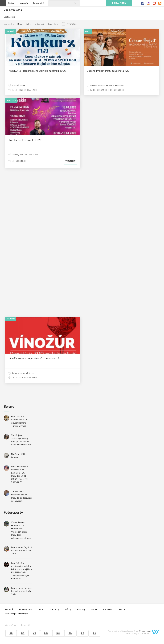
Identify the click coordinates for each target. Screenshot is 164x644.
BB (11, 633)
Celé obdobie (9, 24)
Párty (68, 610)
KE (34, 633)
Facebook (143, 3)
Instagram (148, 3)
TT (82, 633)
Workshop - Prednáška (17, 614)
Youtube (154, 3)
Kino (41, 610)
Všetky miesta (13, 10)
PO (58, 633)
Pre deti (123, 610)
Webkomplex (145, 631)
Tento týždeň (39, 24)
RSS (160, 3)
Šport (94, 610)
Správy (11, 3)
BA (23, 633)
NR (46, 633)
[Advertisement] (82, 265)
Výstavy (81, 610)
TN (70, 633)
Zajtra (28, 24)
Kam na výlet (38, 3)
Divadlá (9, 610)
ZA (94, 633)
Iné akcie (108, 610)
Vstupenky (70, 161)
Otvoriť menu (3, 3)
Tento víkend (53, 24)
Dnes (20, 24)
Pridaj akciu (119, 3)
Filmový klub (26, 610)
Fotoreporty (23, 3)
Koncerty (54, 610)
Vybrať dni (72, 24)
